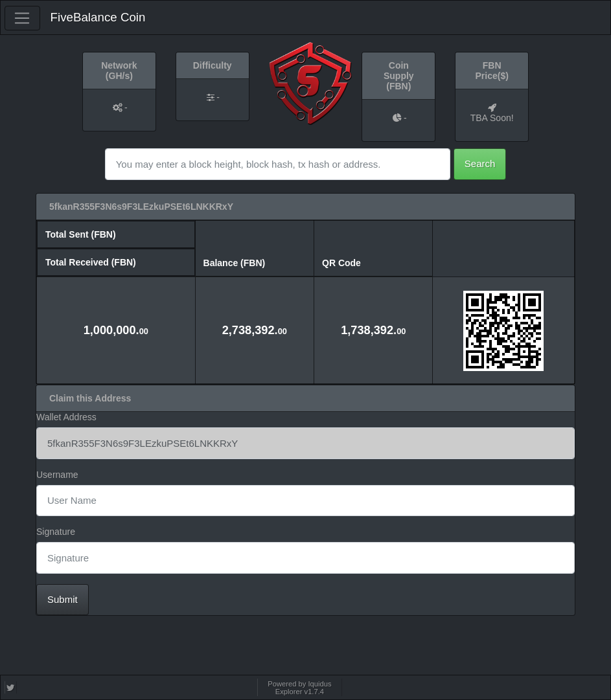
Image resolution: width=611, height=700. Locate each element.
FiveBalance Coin (98, 17)
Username (57, 475)
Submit (63, 599)
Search (480, 164)
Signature (56, 532)
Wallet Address (66, 417)
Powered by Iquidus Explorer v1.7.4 (299, 688)
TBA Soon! (492, 118)
